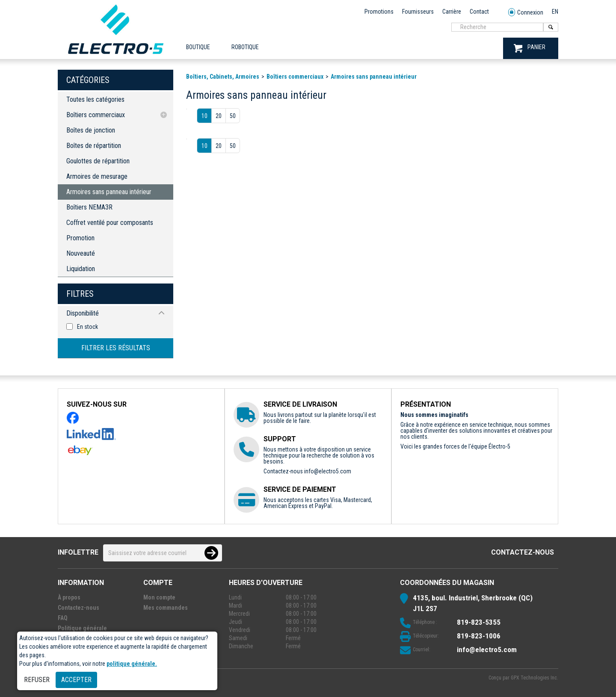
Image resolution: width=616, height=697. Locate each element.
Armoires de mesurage (97, 176)
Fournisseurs (418, 12)
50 (233, 116)
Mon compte (159, 597)
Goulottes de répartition (98, 161)
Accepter (76, 680)
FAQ (63, 618)
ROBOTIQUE (245, 47)
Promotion (80, 238)
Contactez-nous (523, 552)
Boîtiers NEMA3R (89, 207)
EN (555, 12)
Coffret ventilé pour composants (110, 223)
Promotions (379, 12)
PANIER (530, 48)
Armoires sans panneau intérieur (109, 192)
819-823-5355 (479, 622)
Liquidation (81, 269)
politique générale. (132, 664)
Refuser (37, 680)
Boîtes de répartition (94, 146)
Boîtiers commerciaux (96, 115)
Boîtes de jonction (91, 130)
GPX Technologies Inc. (535, 678)
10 (204, 116)
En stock (87, 327)
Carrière (452, 12)
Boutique (198, 47)
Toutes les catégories (95, 99)
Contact (479, 12)
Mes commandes (166, 608)
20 (219, 116)
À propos (69, 597)
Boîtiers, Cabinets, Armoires (223, 77)
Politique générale (82, 628)
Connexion (526, 13)
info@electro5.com (328, 471)
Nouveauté (81, 253)
